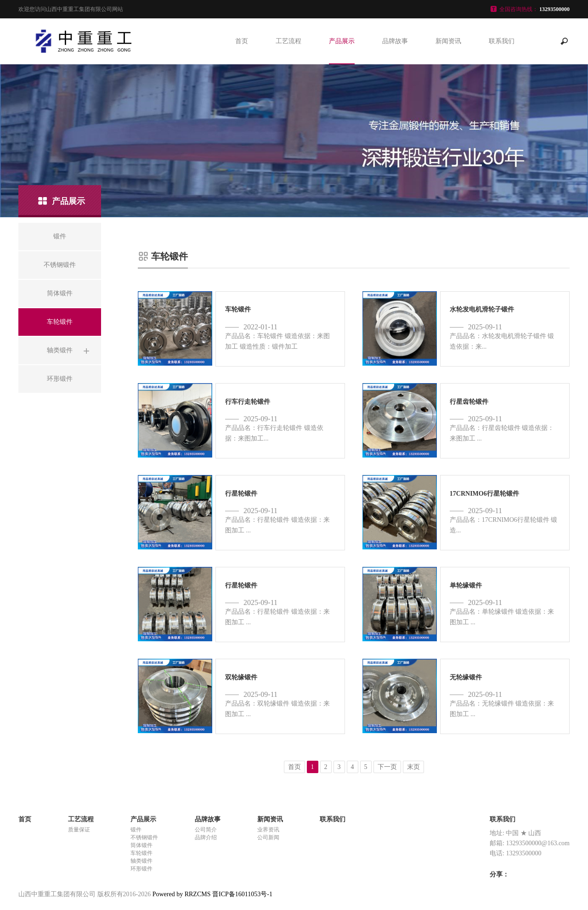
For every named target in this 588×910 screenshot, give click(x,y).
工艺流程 (288, 41)
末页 (413, 767)
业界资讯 (268, 830)
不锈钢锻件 (144, 837)
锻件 (136, 830)
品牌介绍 (206, 837)
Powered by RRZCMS (181, 894)
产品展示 (342, 41)
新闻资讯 (448, 41)
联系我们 (502, 41)
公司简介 (206, 830)
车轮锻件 (141, 853)
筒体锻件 (141, 845)
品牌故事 (395, 41)
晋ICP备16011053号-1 (242, 894)
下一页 (387, 767)
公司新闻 (268, 837)
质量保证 (79, 830)
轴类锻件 (141, 861)
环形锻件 (141, 869)
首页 (242, 41)
